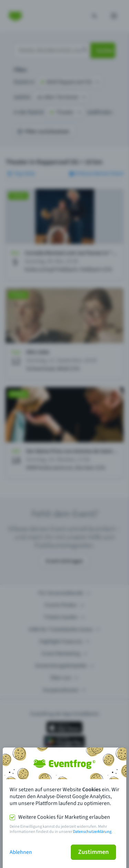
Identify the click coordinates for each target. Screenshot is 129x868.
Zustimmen (93, 852)
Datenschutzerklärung (92, 832)
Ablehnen (21, 852)
